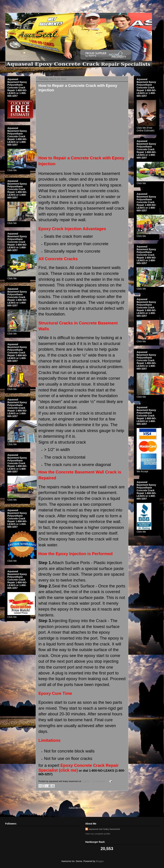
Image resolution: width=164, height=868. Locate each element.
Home (75, 799)
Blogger (100, 861)
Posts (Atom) (89, 808)
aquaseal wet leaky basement (104, 829)
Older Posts (119, 799)
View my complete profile (98, 834)
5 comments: (99, 781)
